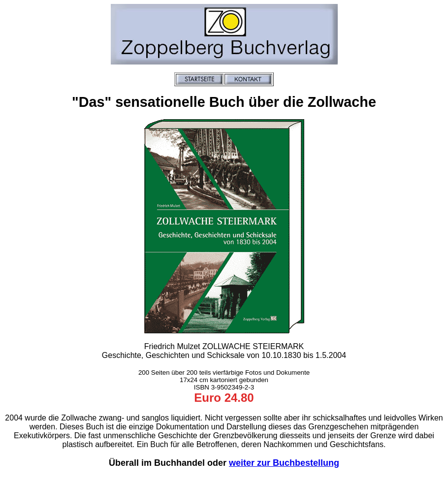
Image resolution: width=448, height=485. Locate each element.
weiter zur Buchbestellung (284, 463)
